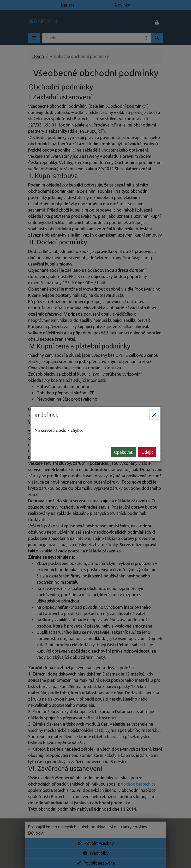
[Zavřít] (154, 415)
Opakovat (123, 452)
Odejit (147, 452)
